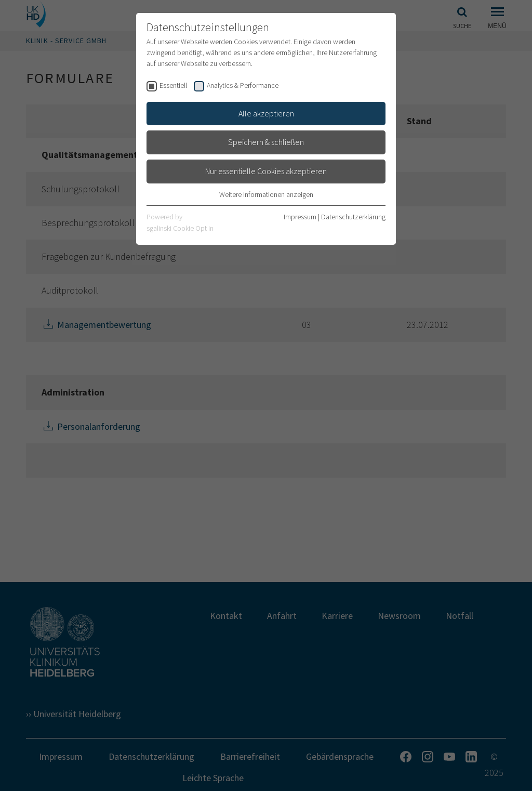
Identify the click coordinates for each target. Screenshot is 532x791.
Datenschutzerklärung (353, 217)
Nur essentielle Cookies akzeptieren (266, 171)
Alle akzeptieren (266, 113)
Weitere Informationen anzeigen (266, 194)
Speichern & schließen (266, 142)
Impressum (300, 217)
